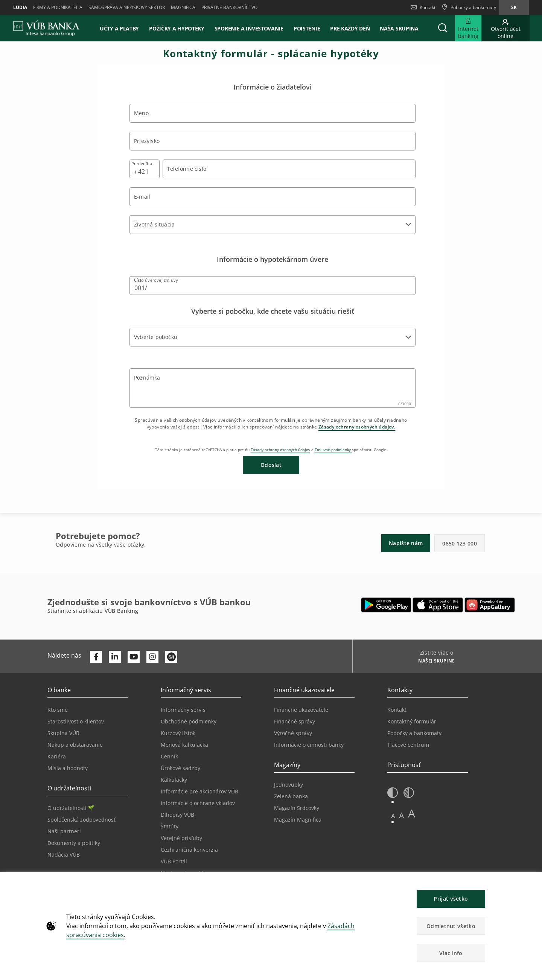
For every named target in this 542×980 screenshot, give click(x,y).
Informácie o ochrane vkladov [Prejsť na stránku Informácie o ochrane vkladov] (198, 803)
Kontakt (423, 7)
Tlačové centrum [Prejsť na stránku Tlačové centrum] (408, 745)
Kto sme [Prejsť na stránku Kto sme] (58, 710)
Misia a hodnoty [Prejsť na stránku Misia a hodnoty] (68, 768)
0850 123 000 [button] (460, 543)
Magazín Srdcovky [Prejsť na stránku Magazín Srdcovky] (297, 808)
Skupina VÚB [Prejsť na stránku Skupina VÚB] (63, 733)
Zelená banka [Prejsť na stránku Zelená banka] (291, 796)
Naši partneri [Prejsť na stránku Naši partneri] (64, 831)
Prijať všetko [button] (451, 899)
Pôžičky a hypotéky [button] (177, 28)
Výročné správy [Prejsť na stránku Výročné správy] (293, 733)
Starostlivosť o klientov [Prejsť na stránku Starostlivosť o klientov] (76, 721)
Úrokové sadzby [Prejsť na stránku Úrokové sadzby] (180, 768)
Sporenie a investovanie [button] (249, 28)
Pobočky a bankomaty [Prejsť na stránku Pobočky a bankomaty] (414, 733)
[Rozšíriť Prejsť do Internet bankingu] (468, 28)
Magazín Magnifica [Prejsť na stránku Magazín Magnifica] (298, 820)
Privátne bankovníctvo (229, 7)
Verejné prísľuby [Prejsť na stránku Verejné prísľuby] (181, 838)
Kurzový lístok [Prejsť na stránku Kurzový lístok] (178, 733)
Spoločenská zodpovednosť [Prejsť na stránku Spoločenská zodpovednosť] (81, 820)
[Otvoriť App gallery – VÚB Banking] (490, 605)
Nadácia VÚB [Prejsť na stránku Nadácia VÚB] (64, 855)
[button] (443, 28)
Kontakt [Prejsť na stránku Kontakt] (397, 710)
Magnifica (183, 7)
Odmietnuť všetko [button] (451, 926)
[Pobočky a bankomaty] (469, 8)
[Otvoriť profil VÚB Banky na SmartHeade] (171, 657)
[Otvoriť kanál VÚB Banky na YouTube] (134, 657)
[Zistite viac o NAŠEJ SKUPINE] (434, 662)
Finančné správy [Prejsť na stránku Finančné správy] (295, 721)
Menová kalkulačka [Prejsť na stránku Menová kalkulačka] (184, 745)
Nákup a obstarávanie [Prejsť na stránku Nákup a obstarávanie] (75, 745)
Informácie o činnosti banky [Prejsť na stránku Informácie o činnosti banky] (309, 745)
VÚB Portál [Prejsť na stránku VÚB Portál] (174, 861)
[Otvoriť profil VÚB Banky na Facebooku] (96, 657)
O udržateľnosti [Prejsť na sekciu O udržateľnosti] (71, 808)
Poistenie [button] (307, 28)
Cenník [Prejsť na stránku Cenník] (169, 756)
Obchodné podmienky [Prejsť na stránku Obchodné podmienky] (189, 721)
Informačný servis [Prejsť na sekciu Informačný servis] (183, 710)
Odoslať (271, 465)
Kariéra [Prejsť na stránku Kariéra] (57, 756)
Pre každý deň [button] (350, 28)
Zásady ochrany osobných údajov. (357, 427)
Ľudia (20, 7)
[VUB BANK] (46, 28)
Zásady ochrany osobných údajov (280, 450)
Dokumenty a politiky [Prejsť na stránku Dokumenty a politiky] (74, 843)
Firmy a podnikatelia (58, 7)
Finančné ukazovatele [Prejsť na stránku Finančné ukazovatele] (301, 710)
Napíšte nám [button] (406, 543)
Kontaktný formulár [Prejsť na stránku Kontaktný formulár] (412, 721)
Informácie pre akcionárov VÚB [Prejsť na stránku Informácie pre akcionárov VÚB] (199, 791)
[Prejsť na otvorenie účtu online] (505, 28)
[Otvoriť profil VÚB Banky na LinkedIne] (115, 657)
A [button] (393, 816)
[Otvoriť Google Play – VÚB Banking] (386, 605)
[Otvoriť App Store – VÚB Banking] (438, 605)
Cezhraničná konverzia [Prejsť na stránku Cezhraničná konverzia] (189, 850)
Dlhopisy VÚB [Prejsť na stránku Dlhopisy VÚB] (177, 815)
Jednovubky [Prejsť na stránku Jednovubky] (289, 785)
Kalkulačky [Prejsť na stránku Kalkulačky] (174, 780)
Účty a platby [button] (119, 28)
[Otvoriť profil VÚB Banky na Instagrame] (152, 657)
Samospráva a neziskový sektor (127, 7)
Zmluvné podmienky (333, 450)
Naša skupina (399, 28)
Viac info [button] (451, 953)
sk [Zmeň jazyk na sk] (514, 7)
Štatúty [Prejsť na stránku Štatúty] (170, 826)
